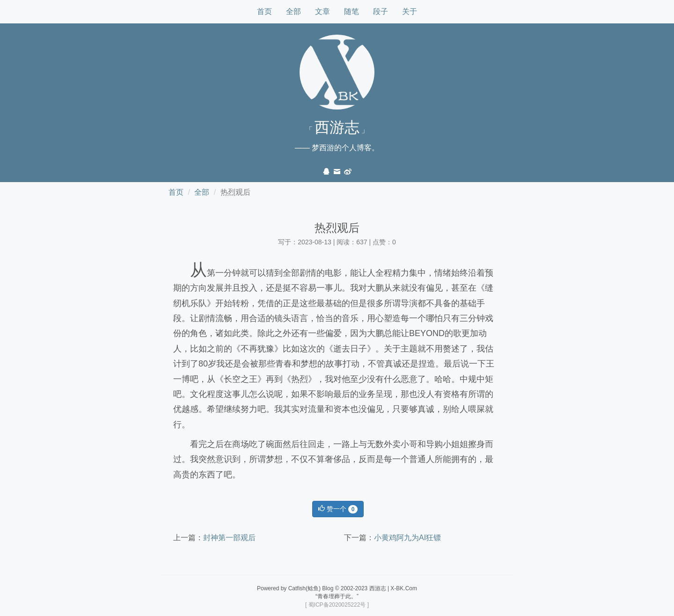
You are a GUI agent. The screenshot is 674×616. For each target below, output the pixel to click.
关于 (410, 11)
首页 (264, 11)
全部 (293, 11)
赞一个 (338, 509)
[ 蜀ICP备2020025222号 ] (337, 605)
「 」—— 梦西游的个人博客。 (337, 135)
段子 (381, 11)
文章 (322, 11)
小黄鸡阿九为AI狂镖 (407, 538)
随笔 (352, 11)
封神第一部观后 (229, 538)
